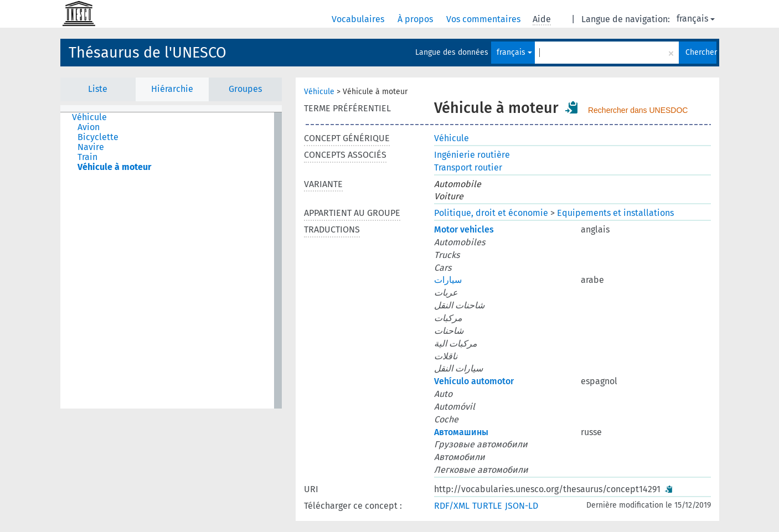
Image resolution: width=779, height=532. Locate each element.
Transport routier (468, 167)
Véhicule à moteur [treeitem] (114, 167)
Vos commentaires (484, 19)
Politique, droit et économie (491, 213)
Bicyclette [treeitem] (98, 137)
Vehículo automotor (474, 381)
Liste (98, 89)
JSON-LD (522, 506)
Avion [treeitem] (89, 127)
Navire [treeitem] (91, 147)
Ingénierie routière (472, 155)
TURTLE (487, 506)
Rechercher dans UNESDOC (638, 110)
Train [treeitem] (87, 157)
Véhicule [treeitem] (89, 117)
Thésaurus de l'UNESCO (148, 53)
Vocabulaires (359, 19)
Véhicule (319, 92)
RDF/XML (452, 506)
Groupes (245, 89)
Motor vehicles (464, 229)
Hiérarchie (172, 89)
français (696, 19)
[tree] (171, 260)
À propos (416, 19)
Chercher (701, 52)
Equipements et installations (615, 213)
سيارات (448, 280)
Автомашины (461, 432)
